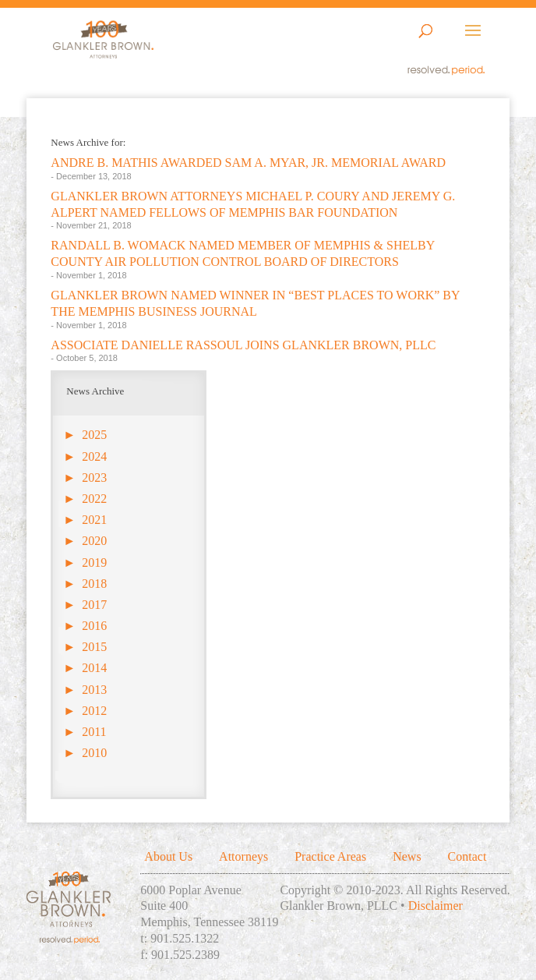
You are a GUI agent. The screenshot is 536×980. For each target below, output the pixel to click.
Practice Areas (330, 856)
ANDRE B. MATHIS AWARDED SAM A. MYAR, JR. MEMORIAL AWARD (248, 163)
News (407, 856)
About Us (168, 856)
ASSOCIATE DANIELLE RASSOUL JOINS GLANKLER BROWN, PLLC (243, 345)
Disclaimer (436, 906)
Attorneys (243, 856)
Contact (467, 856)
